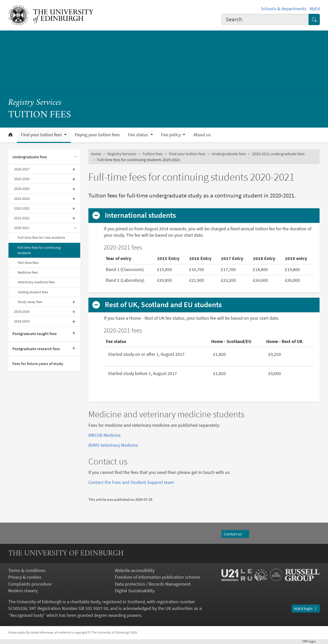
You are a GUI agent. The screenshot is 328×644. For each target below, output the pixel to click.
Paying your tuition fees (97, 135)
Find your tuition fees (187, 154)
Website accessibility (135, 570)
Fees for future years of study (38, 364)
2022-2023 (22, 208)
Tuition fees (153, 154)
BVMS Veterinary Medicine (113, 445)
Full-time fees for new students (41, 237)
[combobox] (265, 19)
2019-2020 (22, 311)
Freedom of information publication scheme (157, 577)
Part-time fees (28, 263)
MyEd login (306, 609)
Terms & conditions (27, 570)
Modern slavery (23, 591)
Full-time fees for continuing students (39, 250)
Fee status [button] (139, 135)
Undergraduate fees (30, 157)
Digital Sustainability (135, 591)
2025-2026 (22, 179)
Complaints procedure (30, 584)
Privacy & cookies (25, 577)
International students (140, 215)
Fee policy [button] (171, 135)
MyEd (315, 9)
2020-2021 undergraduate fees (278, 154)
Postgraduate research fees (36, 349)
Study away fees (30, 302)
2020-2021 (22, 228)
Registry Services (35, 103)
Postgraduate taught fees (34, 334)
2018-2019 (22, 321)
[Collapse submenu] (76, 157)
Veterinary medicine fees (36, 282)
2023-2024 (22, 199)
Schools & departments (284, 9)
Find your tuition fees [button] (42, 135)
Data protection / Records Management (153, 584)
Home (96, 154)
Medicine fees (28, 272)
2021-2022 (22, 218)
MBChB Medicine (105, 435)
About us (202, 135)
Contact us (235, 534)
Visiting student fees (33, 292)
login (311, 641)
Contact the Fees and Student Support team (131, 482)
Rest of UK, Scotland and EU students (163, 305)
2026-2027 (22, 169)
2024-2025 (22, 189)
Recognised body (27, 615)
